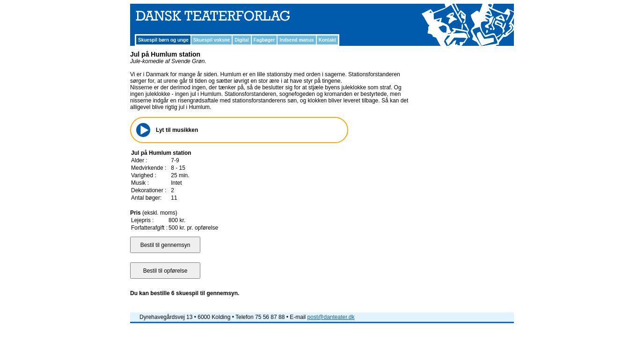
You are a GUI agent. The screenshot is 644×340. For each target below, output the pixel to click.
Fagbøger (264, 40)
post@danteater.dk (331, 317)
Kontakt (327, 40)
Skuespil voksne (212, 40)
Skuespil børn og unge (163, 40)
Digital (242, 40)
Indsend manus (296, 40)
